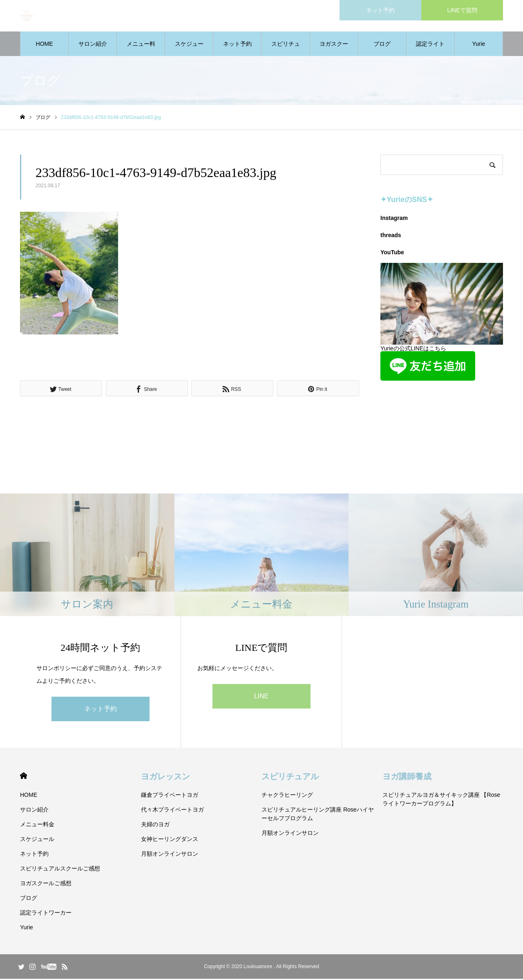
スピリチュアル (290, 778)
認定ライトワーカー (430, 49)
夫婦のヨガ (155, 825)
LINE (261, 697)
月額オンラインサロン (170, 855)
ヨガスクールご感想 (334, 49)
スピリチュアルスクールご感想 (286, 49)
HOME (45, 45)
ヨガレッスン (165, 778)
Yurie (478, 45)
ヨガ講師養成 (407, 778)
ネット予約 (237, 45)
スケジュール (189, 49)
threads (391, 236)
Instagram (394, 219)
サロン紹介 (93, 45)
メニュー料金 (141, 49)
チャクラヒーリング (287, 796)
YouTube (392, 253)
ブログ (382, 45)
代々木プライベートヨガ (172, 811)
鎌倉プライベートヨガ (170, 796)
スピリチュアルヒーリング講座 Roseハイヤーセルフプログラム (318, 815)
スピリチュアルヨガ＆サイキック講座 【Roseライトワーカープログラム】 (441, 800)
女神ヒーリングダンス (170, 840)
